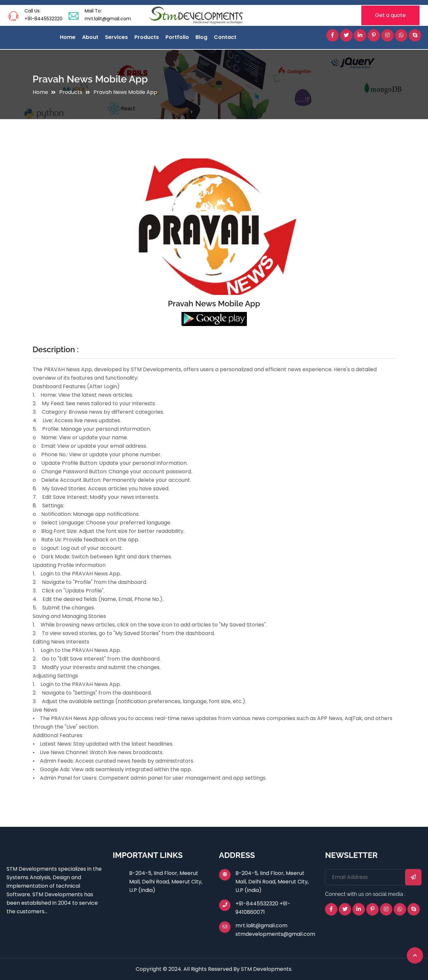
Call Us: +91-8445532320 (43, 15)
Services (116, 37)
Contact (225, 37)
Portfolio (177, 37)
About (90, 37)
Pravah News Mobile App (125, 92)
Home (68, 37)
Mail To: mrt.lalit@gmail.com (108, 15)
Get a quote (390, 15)
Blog (201, 37)
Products (147, 37)
